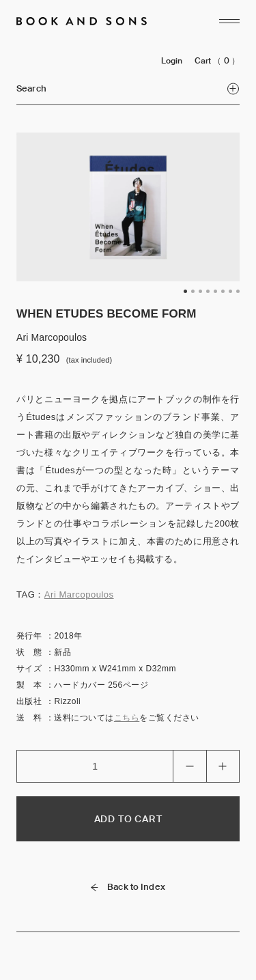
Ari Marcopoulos (79, 594)
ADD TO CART (128, 819)
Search (128, 88)
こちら (127, 718)
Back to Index (128, 887)
